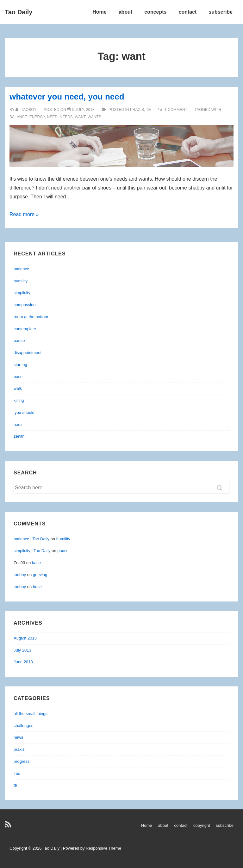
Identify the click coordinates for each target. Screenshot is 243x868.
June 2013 (23, 662)
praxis (137, 110)
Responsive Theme (103, 848)
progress (22, 761)
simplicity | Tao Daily (32, 551)
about (126, 12)
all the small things (31, 714)
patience (21, 269)
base (18, 377)
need (52, 117)
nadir (18, 424)
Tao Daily (19, 12)
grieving (40, 575)
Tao (17, 773)
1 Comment (176, 110)
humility (21, 281)
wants (94, 117)
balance (18, 117)
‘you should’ (25, 412)
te (148, 110)
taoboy (20, 575)
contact (188, 12)
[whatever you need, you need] (83, 110)
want (80, 117)
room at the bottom (31, 317)
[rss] (9, 827)
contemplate (25, 329)
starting (20, 365)
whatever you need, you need (67, 97)
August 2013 (25, 638)
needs (66, 117)
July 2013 (22, 650)
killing (19, 400)
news (18, 737)
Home (99, 12)
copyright (202, 825)
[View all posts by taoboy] (27, 110)
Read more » (24, 214)
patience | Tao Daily (31, 539)
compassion (25, 305)
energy (37, 117)
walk (18, 388)
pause (19, 341)
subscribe (221, 12)
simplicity (22, 293)
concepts (155, 12)
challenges (23, 726)
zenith (19, 436)
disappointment (28, 353)
